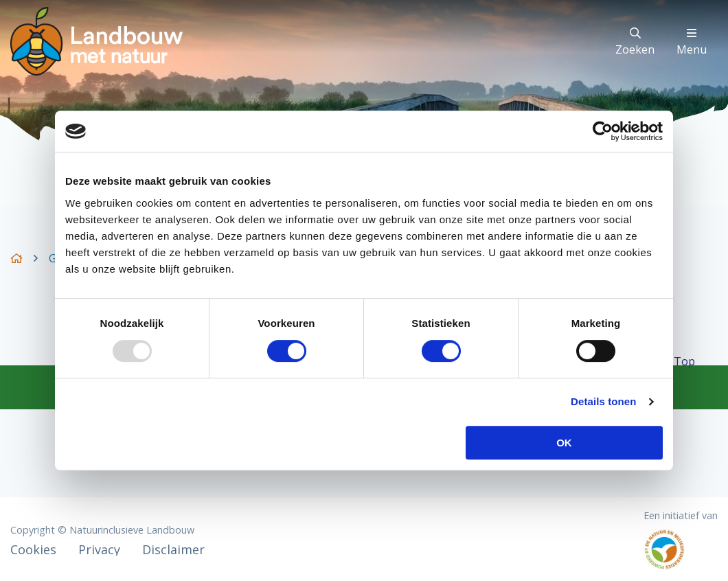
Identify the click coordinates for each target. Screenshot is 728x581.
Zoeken (635, 42)
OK (564, 443)
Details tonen (603, 401)
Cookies (33, 549)
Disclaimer (173, 549)
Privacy (99, 549)
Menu (692, 42)
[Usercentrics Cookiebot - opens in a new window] (603, 131)
